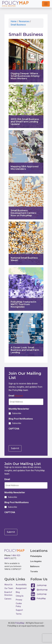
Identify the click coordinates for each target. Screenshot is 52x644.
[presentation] (30, 437)
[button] (46, 4)
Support (19, 610)
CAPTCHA (14, 429)
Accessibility (21, 585)
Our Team (9, 588)
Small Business (18, 25)
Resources (24, 21)
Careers (8, 599)
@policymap (42, 590)
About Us (8, 585)
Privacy (19, 600)
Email (16, 396)
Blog (18, 592)
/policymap (42, 585)
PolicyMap (41, 598)
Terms (19, 614)
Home (14, 21)
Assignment (21, 588)
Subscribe (17, 413)
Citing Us (20, 596)
